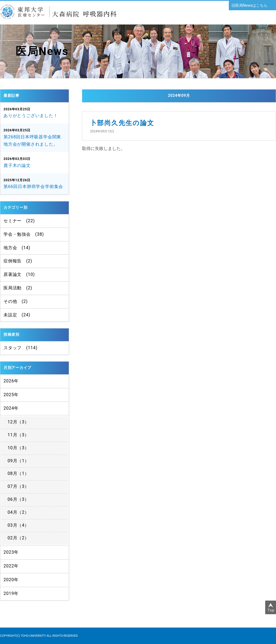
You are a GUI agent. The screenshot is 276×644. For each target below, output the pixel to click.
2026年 (11, 381)
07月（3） (18, 486)
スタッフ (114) (20, 348)
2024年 (11, 408)
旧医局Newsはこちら (249, 5)
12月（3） (18, 422)
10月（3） (18, 448)
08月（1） (18, 473)
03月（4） (18, 525)
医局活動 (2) (18, 288)
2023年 (11, 552)
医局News (42, 51)
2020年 (11, 580)
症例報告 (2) (18, 261)
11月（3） (18, 435)
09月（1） (18, 461)
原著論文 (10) (19, 274)
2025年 (11, 395)
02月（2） (18, 538)
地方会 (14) (17, 248)
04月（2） (18, 512)
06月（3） (18, 499)
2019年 (11, 593)
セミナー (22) (19, 221)
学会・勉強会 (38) (24, 234)
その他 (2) (16, 301)
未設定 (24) (17, 315)
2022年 (11, 566)
